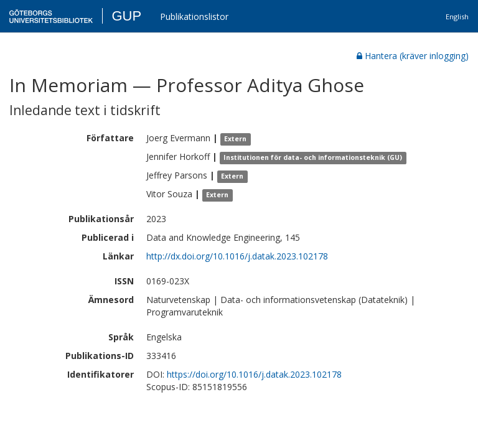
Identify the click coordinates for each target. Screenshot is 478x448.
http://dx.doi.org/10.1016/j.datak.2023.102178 (237, 256)
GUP (126, 16)
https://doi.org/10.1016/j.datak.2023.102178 (254, 374)
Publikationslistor (194, 16)
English (457, 16)
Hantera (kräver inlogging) (413, 56)
